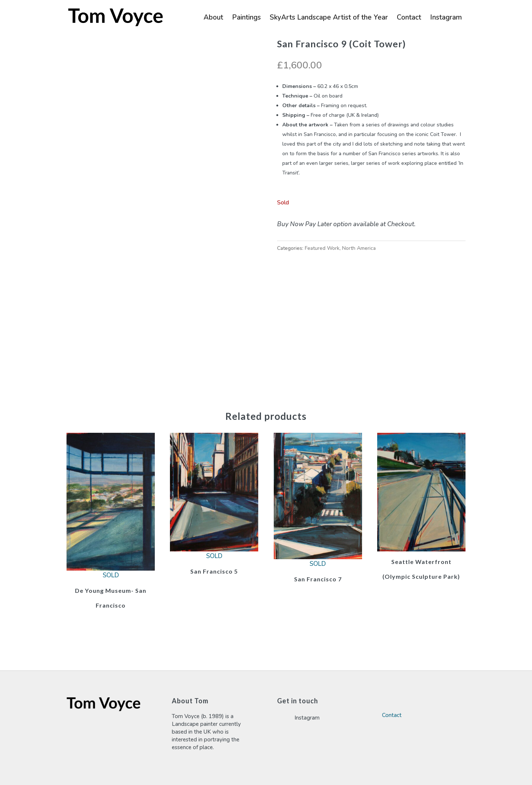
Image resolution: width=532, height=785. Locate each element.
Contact (409, 18)
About (213, 18)
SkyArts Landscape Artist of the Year (329, 18)
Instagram (446, 18)
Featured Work (322, 248)
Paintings (246, 18)
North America (359, 248)
